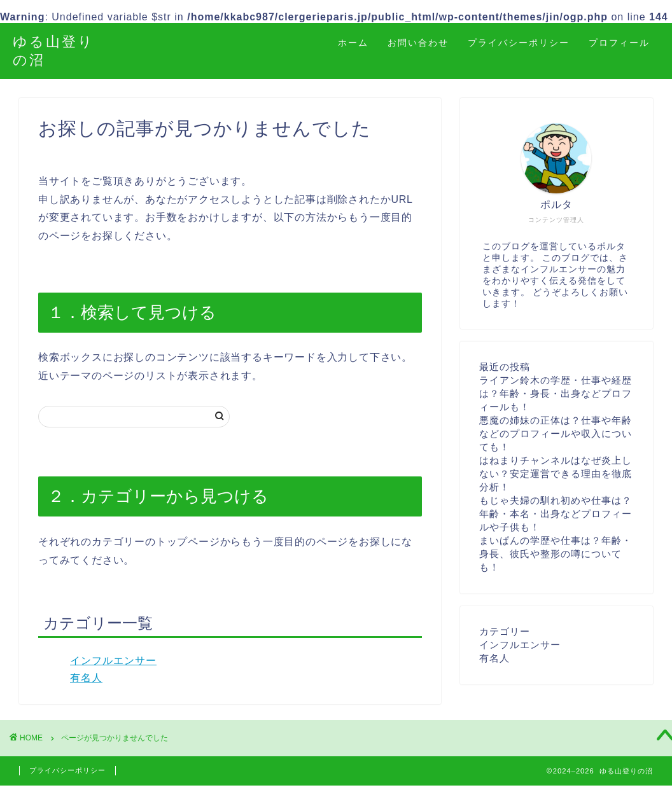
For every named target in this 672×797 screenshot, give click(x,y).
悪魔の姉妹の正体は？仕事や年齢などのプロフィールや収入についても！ (556, 433)
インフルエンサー (113, 661)
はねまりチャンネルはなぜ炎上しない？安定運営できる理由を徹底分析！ (556, 474)
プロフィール (619, 43)
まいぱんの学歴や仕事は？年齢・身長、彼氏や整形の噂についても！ (556, 554)
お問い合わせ (418, 43)
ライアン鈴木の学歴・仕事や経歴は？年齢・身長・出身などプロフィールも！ (556, 393)
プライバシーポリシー (519, 43)
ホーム (353, 43)
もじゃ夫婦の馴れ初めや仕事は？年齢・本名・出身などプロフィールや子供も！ (556, 514)
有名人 (86, 678)
